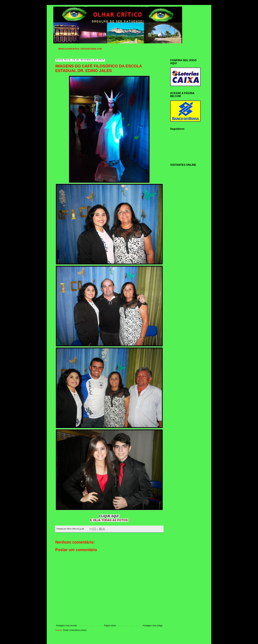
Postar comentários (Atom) (75, 630)
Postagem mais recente (66, 626)
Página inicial (110, 626)
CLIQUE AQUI (109, 516)
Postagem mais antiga (153, 626)
